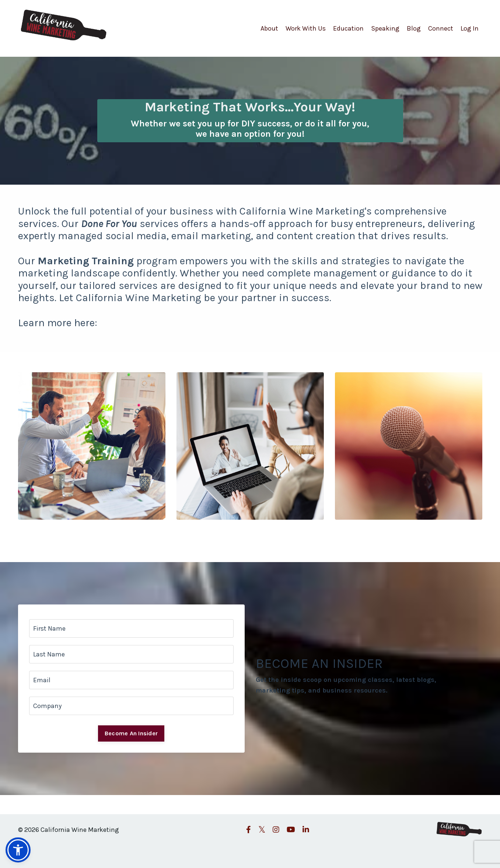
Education (348, 28)
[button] (18, 850)
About (269, 28)
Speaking (385, 28)
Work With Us (306, 28)
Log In (470, 28)
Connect (441, 28)
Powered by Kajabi (461, 849)
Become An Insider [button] (131, 733)
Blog (414, 28)
